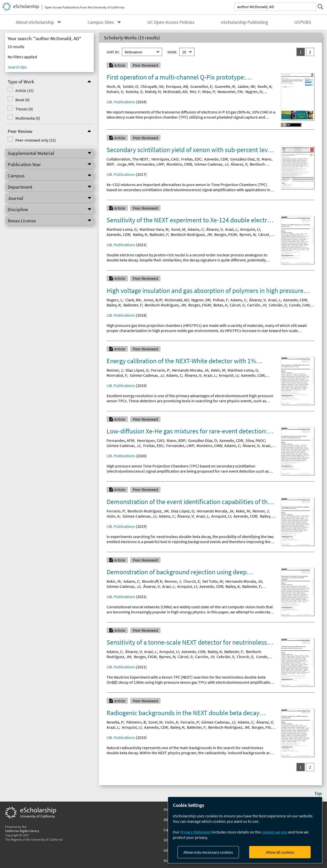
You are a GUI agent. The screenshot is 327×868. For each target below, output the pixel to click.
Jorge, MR (125, 164)
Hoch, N (113, 86)
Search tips (17, 67)
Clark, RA (133, 300)
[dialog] (245, 830)
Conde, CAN (299, 305)
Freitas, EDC (191, 159)
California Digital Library (22, 831)
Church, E (192, 581)
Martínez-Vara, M (154, 229)
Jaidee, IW (246, 86)
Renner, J (115, 370)
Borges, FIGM (226, 234)
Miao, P (209, 92)
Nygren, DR (201, 300)
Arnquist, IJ (250, 229)
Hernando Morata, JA (190, 370)
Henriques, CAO (165, 159)
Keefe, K (265, 86)
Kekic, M (218, 370)
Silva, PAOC (255, 440)
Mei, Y (195, 92)
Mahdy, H (153, 92)
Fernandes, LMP (150, 164)
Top (318, 793)
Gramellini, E (201, 86)
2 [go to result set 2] (310, 52)
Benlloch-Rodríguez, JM (191, 234)
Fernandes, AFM (120, 440)
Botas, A (220, 305)
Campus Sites (101, 22)
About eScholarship (35, 22)
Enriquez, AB (177, 86)
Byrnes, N (247, 234)
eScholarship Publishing (244, 22)
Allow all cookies (280, 852)
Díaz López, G (137, 370)
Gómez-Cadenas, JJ (211, 164)
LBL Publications (121, 102)
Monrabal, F (117, 375)
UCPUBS (303, 22)
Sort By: (113, 52)
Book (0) (23, 100)
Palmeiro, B (136, 722)
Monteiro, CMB (179, 164)
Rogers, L (114, 300)
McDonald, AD (175, 92)
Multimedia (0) (28, 118)
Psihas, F (220, 300)
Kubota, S (134, 92)
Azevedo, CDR (216, 159)
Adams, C (196, 229)
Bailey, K (140, 234)
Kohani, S (115, 92)
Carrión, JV (257, 305)
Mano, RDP (176, 440)
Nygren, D (254, 92)
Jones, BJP (153, 300)
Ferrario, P (160, 370)
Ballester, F (159, 234)
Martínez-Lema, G (122, 229)
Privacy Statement (196, 832)
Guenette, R (225, 86)
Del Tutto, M (213, 581)
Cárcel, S (266, 234)
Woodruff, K (152, 581)
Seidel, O (130, 86)
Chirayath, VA (152, 86)
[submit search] (320, 7)
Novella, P (115, 722)
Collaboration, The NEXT (128, 159)
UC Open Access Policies (171, 22)
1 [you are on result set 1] (301, 52)
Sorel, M (178, 229)
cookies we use (274, 832)
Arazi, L (231, 229)
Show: (172, 52)
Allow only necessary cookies (208, 852)
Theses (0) (24, 109)
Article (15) (25, 90)
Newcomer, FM (230, 92)
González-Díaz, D (245, 159)
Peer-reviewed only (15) (36, 140)
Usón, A (113, 516)
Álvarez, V (239, 164)
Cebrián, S (278, 305)
